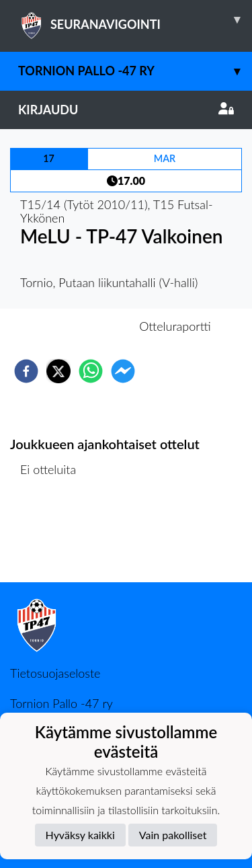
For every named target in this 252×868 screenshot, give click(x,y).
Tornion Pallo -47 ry (135, 71)
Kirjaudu (126, 110)
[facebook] (26, 371)
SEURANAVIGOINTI (135, 19)
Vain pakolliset (173, 835)
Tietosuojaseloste (55, 673)
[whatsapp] (91, 371)
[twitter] (58, 371)
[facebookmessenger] (123, 371)
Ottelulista (53, 537)
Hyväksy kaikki (80, 835)
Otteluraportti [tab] (175, 326)
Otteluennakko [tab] (79, 326)
